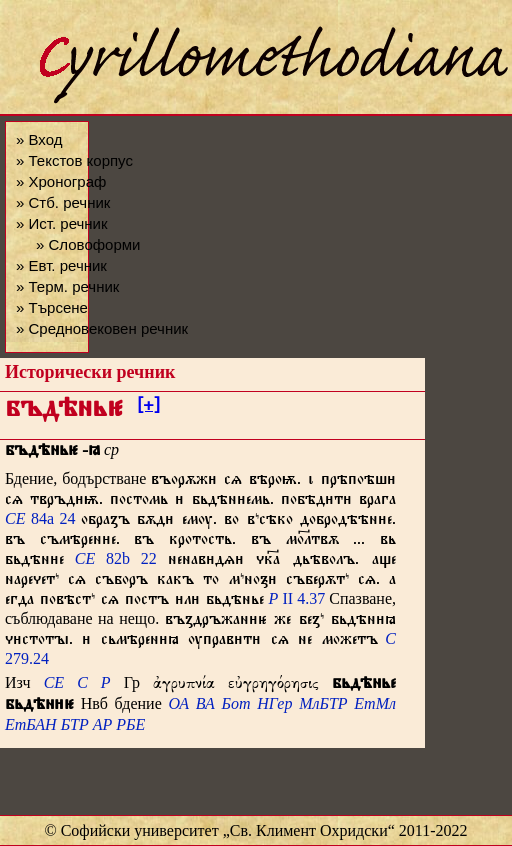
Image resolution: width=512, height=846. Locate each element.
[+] (148, 408)
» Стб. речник (63, 202)
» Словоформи (88, 244)
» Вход (39, 139)
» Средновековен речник (102, 328)
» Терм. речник (67, 286)
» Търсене (52, 307)
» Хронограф (61, 181)
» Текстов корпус (74, 160)
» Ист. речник (62, 223)
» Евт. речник (61, 265)
